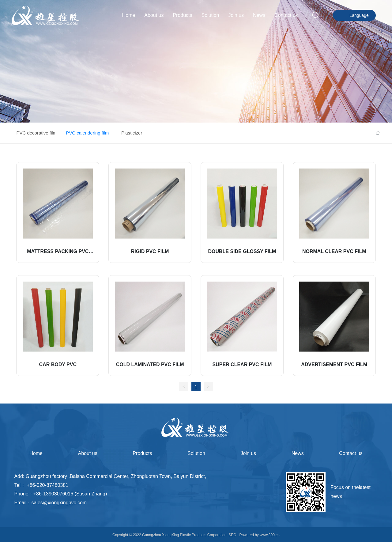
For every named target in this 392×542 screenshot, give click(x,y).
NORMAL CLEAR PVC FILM (334, 251)
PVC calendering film (87, 133)
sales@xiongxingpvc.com (59, 503)
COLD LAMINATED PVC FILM (150, 364)
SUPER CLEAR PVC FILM (242, 364)
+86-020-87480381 (47, 485)
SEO (232, 535)
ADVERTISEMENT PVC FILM (334, 364)
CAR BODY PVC (58, 364)
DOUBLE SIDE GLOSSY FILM (242, 251)
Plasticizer (132, 133)
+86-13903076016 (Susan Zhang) (70, 494)
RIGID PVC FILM (150, 251)
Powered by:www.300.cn (259, 535)
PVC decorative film (36, 133)
